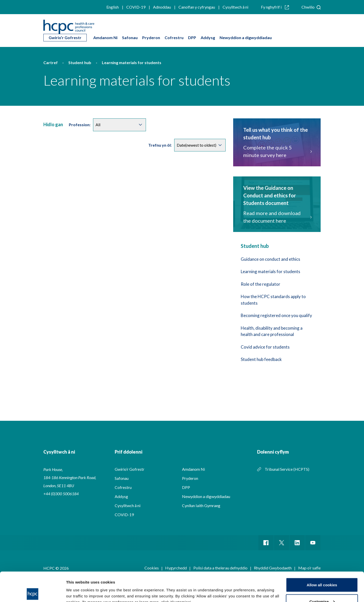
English (113, 7)
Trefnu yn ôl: (160, 145)
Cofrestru (174, 37)
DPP (192, 37)
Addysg (208, 37)
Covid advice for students (265, 347)
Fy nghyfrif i (275, 7)
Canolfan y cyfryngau (197, 7)
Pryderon (151, 37)
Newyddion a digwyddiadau (246, 37)
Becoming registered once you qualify (276, 315)
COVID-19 (136, 7)
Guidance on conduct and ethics (270, 259)
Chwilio (311, 7)
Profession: (80, 125)
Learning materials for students (270, 271)
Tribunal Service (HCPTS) (287, 469)
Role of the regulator (261, 284)
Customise (322, 572)
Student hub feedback (261, 359)
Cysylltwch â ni (235, 7)
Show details (78, 586)
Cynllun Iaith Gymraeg (201, 505)
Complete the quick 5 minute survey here (277, 151)
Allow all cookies (322, 555)
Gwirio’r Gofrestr (65, 37)
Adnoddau (162, 7)
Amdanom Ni (105, 37)
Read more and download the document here (277, 217)
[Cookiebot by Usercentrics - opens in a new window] (33, 592)
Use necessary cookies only (322, 588)
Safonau (130, 37)
